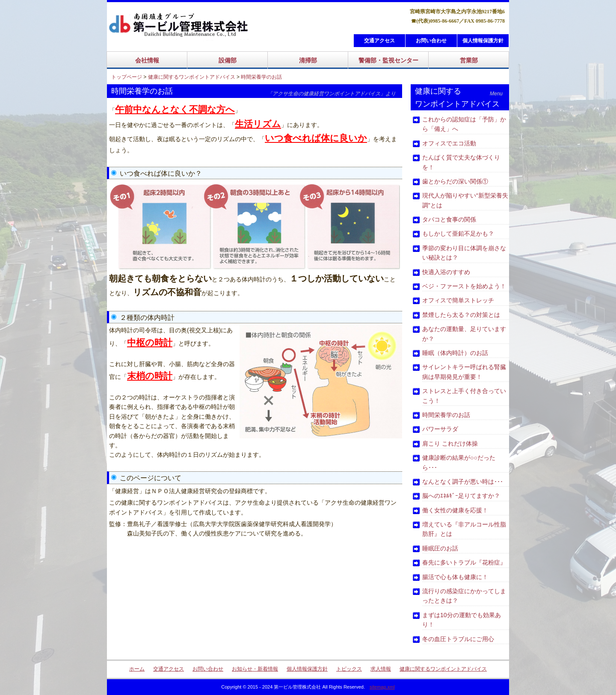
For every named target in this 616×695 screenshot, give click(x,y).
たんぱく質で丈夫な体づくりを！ (461, 162)
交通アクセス (379, 41)
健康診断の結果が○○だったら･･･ (459, 462)
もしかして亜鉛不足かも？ (458, 234)
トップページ (127, 77)
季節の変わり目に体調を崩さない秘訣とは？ (464, 253)
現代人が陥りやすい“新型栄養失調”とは (465, 200)
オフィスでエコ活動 (449, 143)
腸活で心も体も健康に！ (455, 577)
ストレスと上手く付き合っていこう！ (464, 396)
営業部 (469, 60)
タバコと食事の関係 (449, 219)
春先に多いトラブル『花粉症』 (464, 562)
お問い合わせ (431, 41)
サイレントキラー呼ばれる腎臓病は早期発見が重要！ (464, 372)
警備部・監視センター (388, 60)
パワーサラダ (440, 429)
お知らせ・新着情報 (255, 669)
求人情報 (381, 669)
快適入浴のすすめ (446, 272)
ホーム (137, 669)
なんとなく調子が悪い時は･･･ (463, 482)
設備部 (228, 60)
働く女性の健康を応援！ (455, 510)
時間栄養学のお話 (261, 77)
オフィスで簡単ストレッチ (458, 300)
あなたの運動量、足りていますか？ (464, 334)
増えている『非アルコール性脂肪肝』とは (464, 529)
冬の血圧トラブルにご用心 (458, 639)
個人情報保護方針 (483, 41)
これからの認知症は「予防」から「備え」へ (464, 124)
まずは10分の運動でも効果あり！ (462, 620)
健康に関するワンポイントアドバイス (192, 77)
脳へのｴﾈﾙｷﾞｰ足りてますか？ (461, 496)
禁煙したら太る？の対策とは (461, 315)
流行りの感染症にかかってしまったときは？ (464, 596)
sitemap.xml (382, 687)
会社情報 (147, 60)
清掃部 (308, 60)
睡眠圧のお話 (440, 548)
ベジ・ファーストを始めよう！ (464, 286)
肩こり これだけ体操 (450, 444)
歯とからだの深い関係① (455, 181)
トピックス (349, 669)
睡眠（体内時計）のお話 (455, 353)
